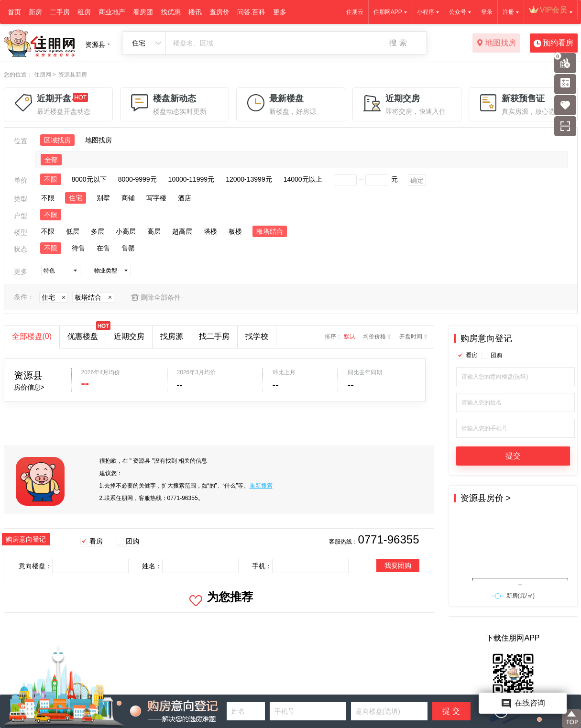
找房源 (172, 336)
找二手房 (214, 336)
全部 (51, 160)
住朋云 (355, 12)
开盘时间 (411, 337)
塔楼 (210, 231)
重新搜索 (261, 486)
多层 (98, 231)
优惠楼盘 (87, 333)
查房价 (219, 12)
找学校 (257, 336)
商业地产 (112, 12)
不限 (51, 179)
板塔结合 (270, 231)
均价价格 (374, 337)
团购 (132, 541)
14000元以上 (303, 179)
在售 (103, 248)
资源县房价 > (486, 498)
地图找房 (496, 43)
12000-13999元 (249, 179)
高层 (154, 231)
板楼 (235, 231)
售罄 (128, 248)
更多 (280, 12)
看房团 (143, 12)
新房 (35, 12)
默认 (350, 337)
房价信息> (29, 387)
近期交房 (129, 336)
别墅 (103, 198)
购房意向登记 (486, 338)
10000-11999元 (192, 179)
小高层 (126, 231)
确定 (417, 180)
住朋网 (43, 75)
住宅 (76, 198)
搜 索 (398, 43)
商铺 (128, 198)
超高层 (182, 231)
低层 (73, 231)
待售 (78, 248)
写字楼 (156, 198)
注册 (508, 12)
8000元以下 (89, 179)
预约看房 (554, 43)
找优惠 (171, 12)
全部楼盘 (32, 336)
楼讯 (195, 12)
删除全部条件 (161, 297)
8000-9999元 (137, 179)
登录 (487, 12)
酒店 (185, 198)
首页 (14, 12)
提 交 (451, 711)
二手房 (60, 12)
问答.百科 (252, 12)
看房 (96, 541)
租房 (84, 12)
